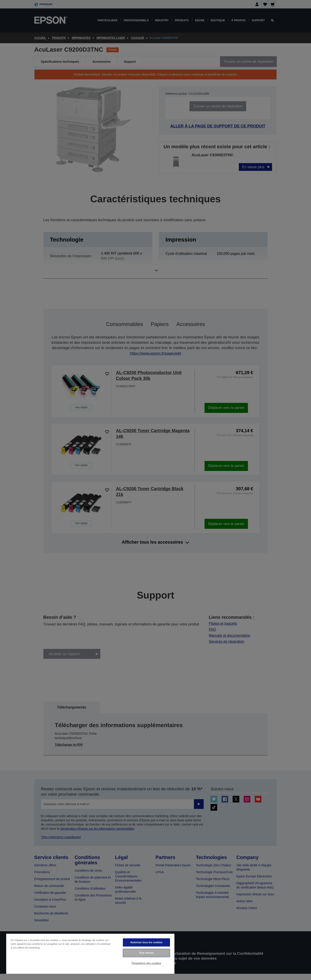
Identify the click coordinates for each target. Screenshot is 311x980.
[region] (90, 954)
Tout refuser (146, 953)
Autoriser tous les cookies (146, 942)
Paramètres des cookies (146, 963)
